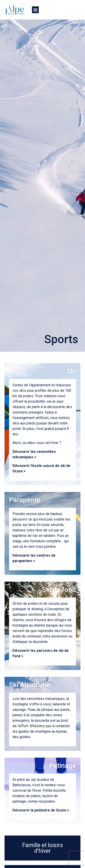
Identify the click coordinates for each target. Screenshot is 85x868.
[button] (35, 10)
